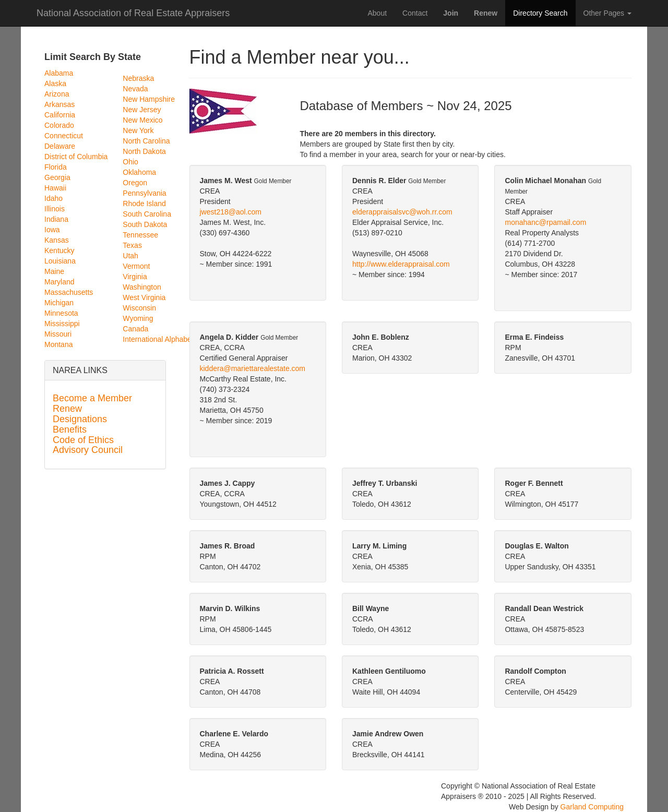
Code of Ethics (83, 440)
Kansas (57, 240)
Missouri (58, 334)
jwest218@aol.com (231, 212)
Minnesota (61, 313)
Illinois (55, 209)
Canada (135, 329)
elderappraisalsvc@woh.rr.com (402, 212)
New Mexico (142, 120)
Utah (130, 256)
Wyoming (138, 318)
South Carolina (147, 214)
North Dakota (144, 151)
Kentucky (59, 250)
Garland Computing (592, 807)
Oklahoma (139, 172)
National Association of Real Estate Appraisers (133, 12)
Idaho (53, 198)
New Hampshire (149, 99)
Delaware (60, 146)
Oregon (135, 183)
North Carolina (146, 141)
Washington (142, 287)
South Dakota (145, 224)
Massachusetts (69, 292)
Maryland (59, 282)
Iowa (52, 230)
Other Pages (608, 13)
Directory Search (540, 13)
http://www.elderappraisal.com (401, 264)
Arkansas (59, 104)
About (377, 13)
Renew (67, 409)
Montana (58, 344)
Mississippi (62, 324)
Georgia (57, 177)
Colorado (59, 125)
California (60, 115)
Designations (80, 419)
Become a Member (92, 398)
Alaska (55, 83)
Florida (56, 167)
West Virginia (144, 297)
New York (138, 130)
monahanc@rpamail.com (545, 222)
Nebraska (138, 78)
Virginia (135, 277)
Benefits (70, 429)
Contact (415, 13)
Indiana (56, 219)
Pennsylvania (144, 193)
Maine (54, 271)
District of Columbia (76, 157)
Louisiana (60, 261)
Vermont (136, 266)
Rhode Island (144, 204)
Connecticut (64, 136)
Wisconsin (139, 308)
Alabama (59, 73)
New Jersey (142, 110)
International (143, 339)
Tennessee (140, 235)
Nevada (135, 89)
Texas (132, 245)
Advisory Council (88, 450)
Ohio (130, 162)
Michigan (59, 303)
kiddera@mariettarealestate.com (253, 368)
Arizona (57, 94)
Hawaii (55, 188)
